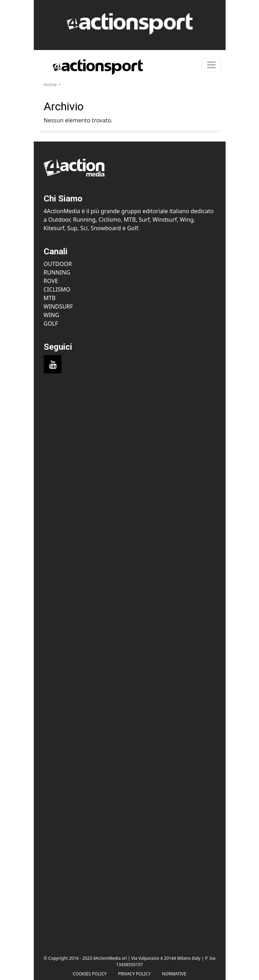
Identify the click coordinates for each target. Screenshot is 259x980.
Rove (51, 281)
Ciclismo (57, 289)
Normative (174, 974)
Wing (52, 315)
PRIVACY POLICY (134, 974)
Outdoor (58, 264)
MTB (50, 298)
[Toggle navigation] (211, 65)
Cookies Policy (90, 974)
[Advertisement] (130, 449)
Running (57, 272)
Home (50, 84)
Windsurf (58, 306)
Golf (51, 323)
